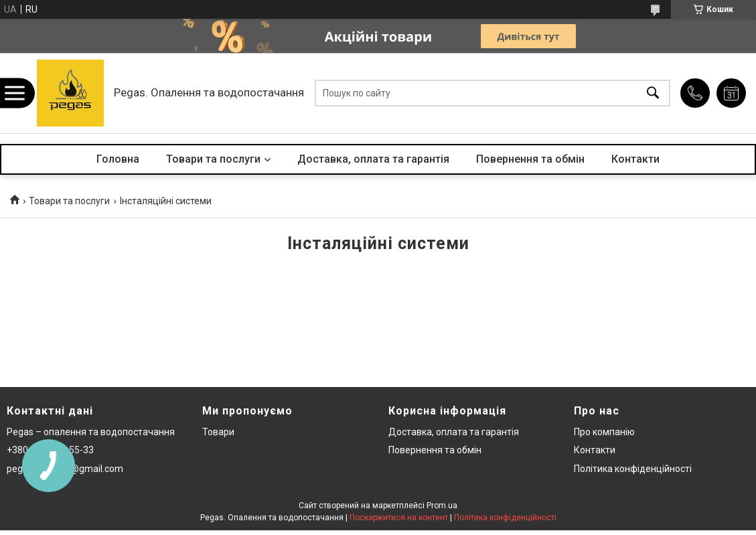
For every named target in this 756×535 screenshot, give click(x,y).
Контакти (635, 159)
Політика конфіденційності (633, 469)
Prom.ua (442, 506)
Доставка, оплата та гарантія (373, 159)
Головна (118, 159)
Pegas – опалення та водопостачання (91, 432)
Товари (218, 432)
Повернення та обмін (530, 159)
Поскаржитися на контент (399, 518)
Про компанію (604, 432)
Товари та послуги (213, 159)
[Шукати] (653, 93)
